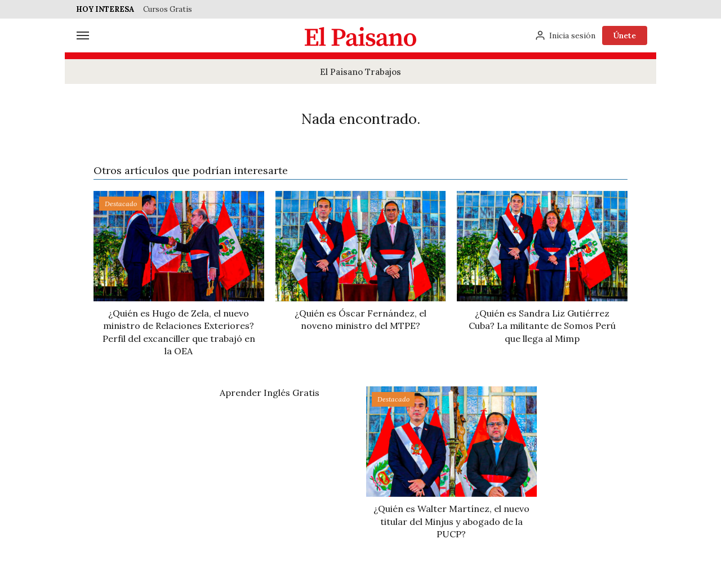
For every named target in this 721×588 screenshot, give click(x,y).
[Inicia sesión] (565, 35)
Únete (625, 35)
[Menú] (83, 35)
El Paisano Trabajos (360, 72)
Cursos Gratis (168, 9)
